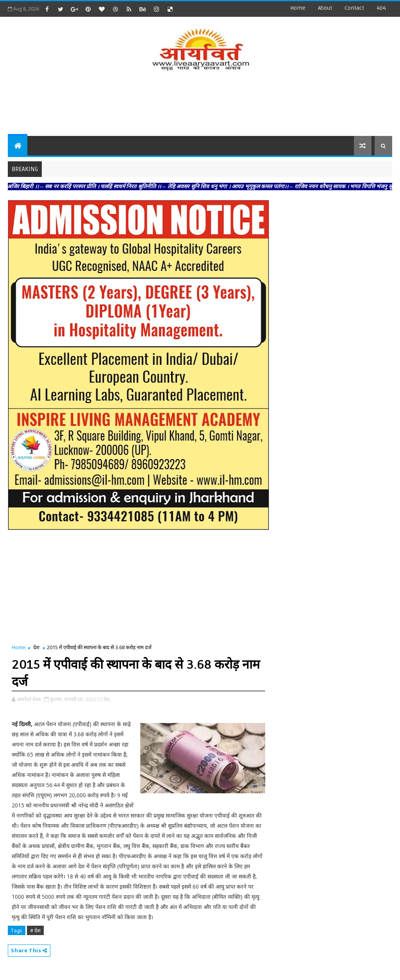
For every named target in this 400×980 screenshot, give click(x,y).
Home (298, 8)
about (325, 8)
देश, (107, 699)
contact (354, 8)
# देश (35, 930)
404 (381, 8)
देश (36, 647)
